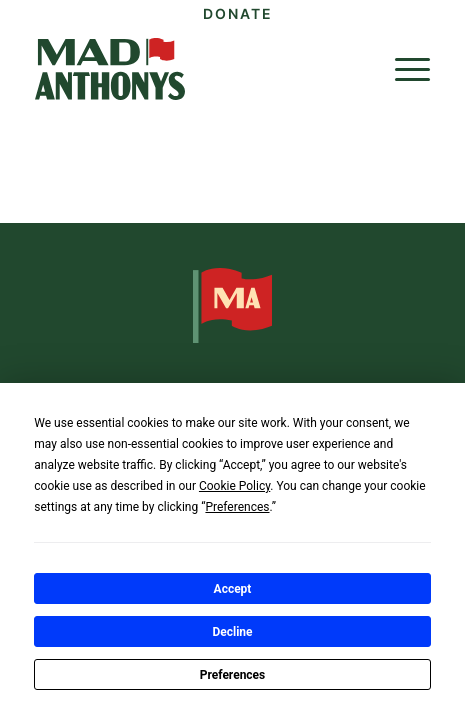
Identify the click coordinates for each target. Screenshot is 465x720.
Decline (232, 632)
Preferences (233, 675)
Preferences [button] (237, 507)
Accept (233, 589)
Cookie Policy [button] (234, 486)
